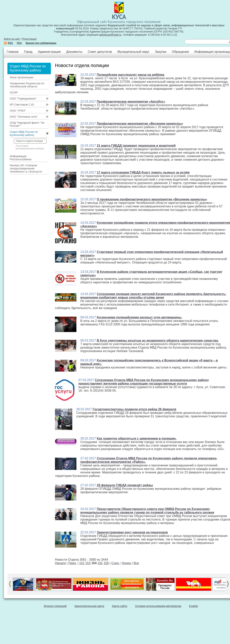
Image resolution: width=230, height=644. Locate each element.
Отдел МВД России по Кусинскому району (24, 133)
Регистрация (29, 39)
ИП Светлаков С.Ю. (22, 105)
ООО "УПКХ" (18, 111)
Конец (127, 563)
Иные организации (22, 77)
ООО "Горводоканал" (23, 99)
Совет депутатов (100, 52)
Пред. (73, 563)
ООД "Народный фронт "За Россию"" (27, 124)
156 (106, 563)
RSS (10, 43)
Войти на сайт (12, 39)
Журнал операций (55, 606)
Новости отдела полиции (29, 141)
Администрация (49, 52)
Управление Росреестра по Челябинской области (27, 85)
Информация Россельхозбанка (21, 158)
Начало (60, 563)
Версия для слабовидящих (41, 43)
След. (115, 563)
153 (88, 563)
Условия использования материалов (158, 606)
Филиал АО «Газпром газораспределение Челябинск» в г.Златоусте (26, 168)
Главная (13, 52)
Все (136, 563)
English (194, 606)
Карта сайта (120, 606)
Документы (74, 52)
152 (82, 563)
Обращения (180, 52)
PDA (19, 43)
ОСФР (14, 93)
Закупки (161, 52)
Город (28, 52)
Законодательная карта (89, 606)
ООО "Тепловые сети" (24, 117)
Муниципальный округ (133, 52)
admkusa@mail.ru (110, 35)
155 (100, 563)
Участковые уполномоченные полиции (30, 147)
